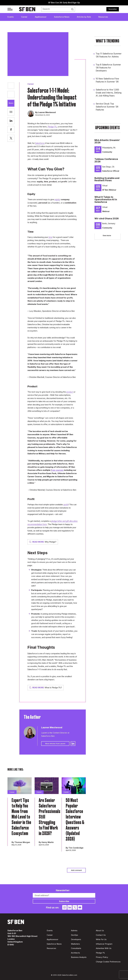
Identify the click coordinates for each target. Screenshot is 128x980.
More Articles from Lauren (55, 744)
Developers (76, 939)
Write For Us (101, 939)
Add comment (76, 870)
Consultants (76, 948)
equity (57, 199)
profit (66, 505)
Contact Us (101, 935)
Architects (75, 953)
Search (74, 9)
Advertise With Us (104, 948)
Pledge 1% (52, 127)
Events (11, 17)
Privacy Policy (102, 957)
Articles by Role (84, 17)
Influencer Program (104, 944)
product (70, 392)
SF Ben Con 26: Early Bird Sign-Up (64, 3)
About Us (100, 930)
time (50, 237)
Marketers (75, 944)
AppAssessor (41, 17)
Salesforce (40, 143)
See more (107, 235)
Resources (103, 17)
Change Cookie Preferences (108, 962)
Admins (74, 930)
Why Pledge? (43, 542)
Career (24, 17)
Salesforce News (62, 17)
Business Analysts (79, 957)
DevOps (74, 935)
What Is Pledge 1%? (46, 688)
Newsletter (113, 9)
